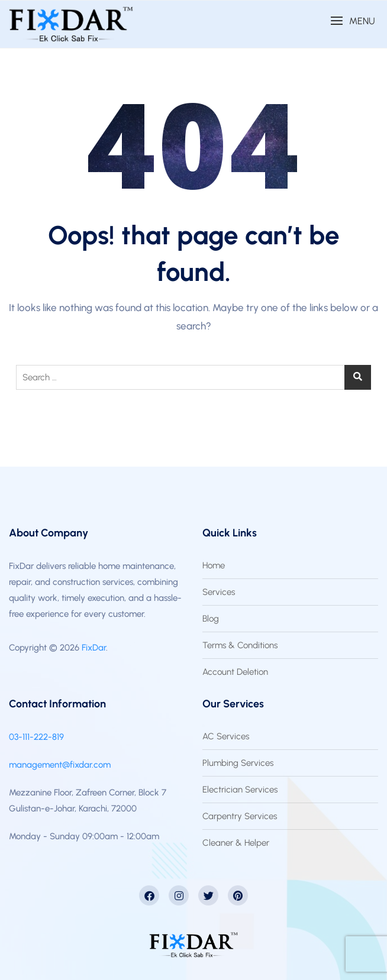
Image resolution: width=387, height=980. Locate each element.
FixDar (94, 648)
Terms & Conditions (240, 645)
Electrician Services (240, 790)
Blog (211, 619)
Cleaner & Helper (236, 843)
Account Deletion (235, 672)
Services (219, 592)
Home (214, 565)
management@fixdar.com (60, 765)
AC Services (226, 736)
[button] (353, 21)
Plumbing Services (238, 763)
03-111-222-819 (36, 737)
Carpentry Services (240, 816)
